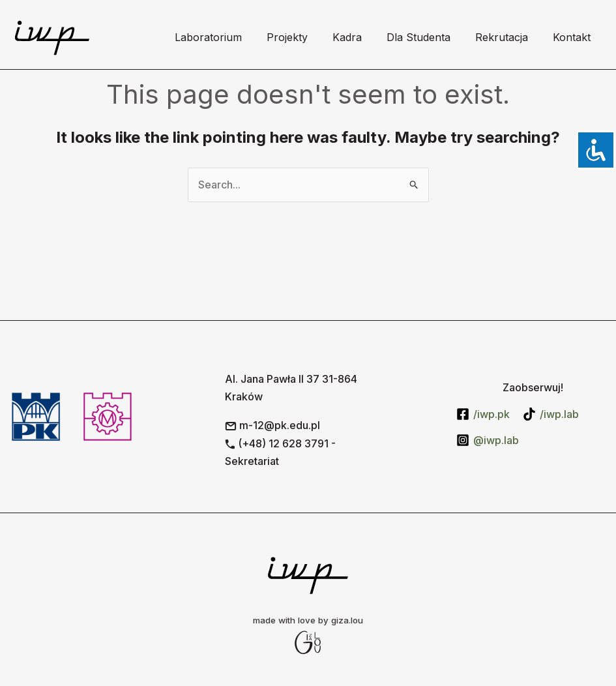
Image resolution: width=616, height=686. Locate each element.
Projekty (305, 37)
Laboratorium (230, 37)
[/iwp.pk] (483, 414)
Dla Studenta (428, 37)
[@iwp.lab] (488, 440)
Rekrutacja (507, 37)
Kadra (361, 37)
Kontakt (574, 37)
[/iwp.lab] (551, 414)
